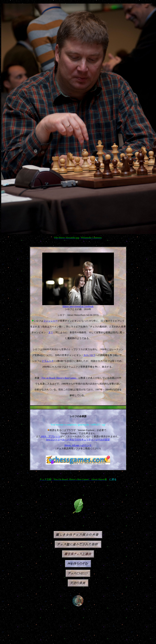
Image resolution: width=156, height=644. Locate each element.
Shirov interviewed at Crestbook (78, 306)
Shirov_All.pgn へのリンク (78, 445)
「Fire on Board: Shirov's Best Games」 (59, 378)
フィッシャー (50, 321)
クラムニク (48, 361)
